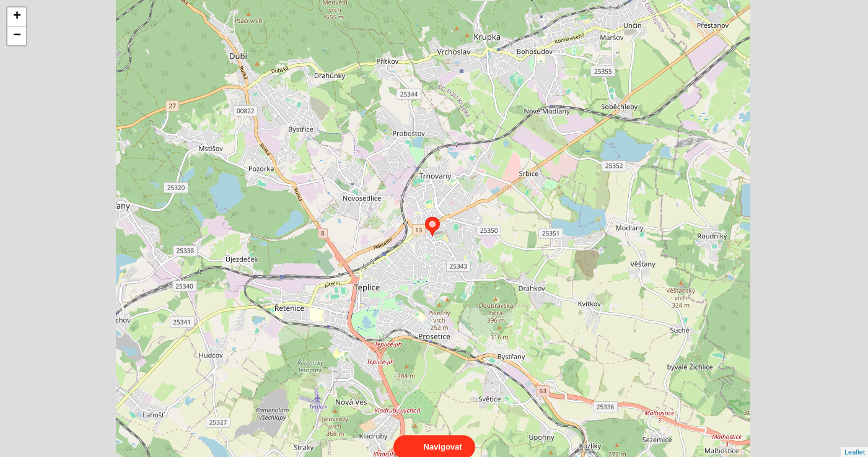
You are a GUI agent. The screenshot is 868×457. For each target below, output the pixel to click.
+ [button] (17, 17)
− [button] (17, 36)
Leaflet (855, 441)
